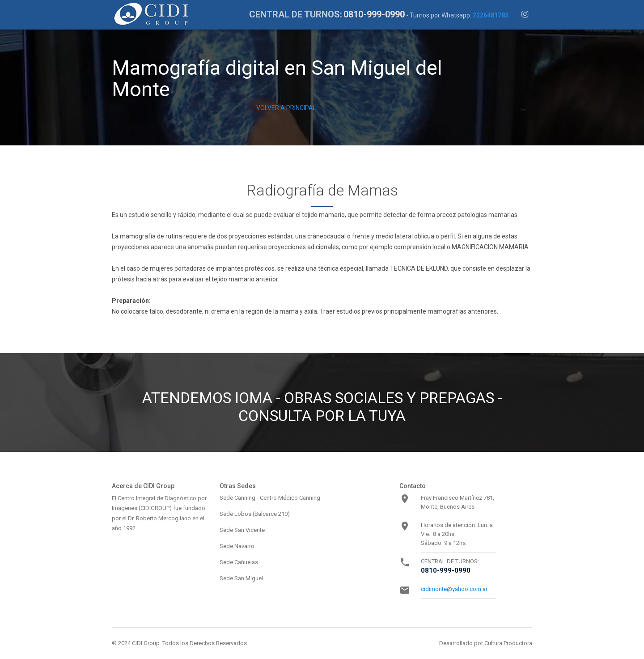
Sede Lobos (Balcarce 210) (255, 514)
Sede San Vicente (242, 530)
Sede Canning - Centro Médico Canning (270, 498)
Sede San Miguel (241, 578)
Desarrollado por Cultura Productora (486, 643)
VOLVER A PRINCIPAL (286, 108)
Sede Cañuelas (239, 562)
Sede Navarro (237, 546)
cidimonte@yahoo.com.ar (454, 589)
